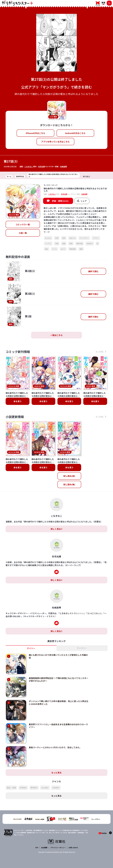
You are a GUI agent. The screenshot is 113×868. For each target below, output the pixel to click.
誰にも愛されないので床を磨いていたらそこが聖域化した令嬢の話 (58, 656)
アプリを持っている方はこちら (55, 142)
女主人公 (72, 238)
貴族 (71, 243)
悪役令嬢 (79, 243)
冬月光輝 (42, 167)
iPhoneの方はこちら (35, 133)
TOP (37, 847)
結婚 (64, 243)
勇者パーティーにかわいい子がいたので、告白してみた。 (55, 747)
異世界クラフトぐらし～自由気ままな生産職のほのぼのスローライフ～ (58, 726)
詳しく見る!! (56, 529)
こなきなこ (29, 167)
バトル (54, 249)
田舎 (64, 238)
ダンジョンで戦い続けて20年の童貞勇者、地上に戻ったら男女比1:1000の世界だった (59, 703)
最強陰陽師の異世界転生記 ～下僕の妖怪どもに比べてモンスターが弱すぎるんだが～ (59, 679)
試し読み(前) (69, 476)
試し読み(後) (69, 484)
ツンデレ (48, 243)
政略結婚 (72, 249)
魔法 (47, 249)
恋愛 (57, 238)
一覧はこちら (57, 335)
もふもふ (48, 238)
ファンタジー (84, 238)
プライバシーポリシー (58, 847)
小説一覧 (23, 233)
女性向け (90, 243)
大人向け (45, 788)
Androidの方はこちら (75, 133)
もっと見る (57, 773)
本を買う (18, 401)
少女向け (56, 788)
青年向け (34, 788)
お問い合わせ (73, 847)
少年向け (23, 788)
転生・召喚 (11, 788)
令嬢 (57, 243)
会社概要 (44, 847)
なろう (63, 249)
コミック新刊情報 (18, 352)
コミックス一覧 (23, 224)
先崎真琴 (63, 167)
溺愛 (81, 249)
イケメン (96, 238)
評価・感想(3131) (60, 201)
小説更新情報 (15, 417)
